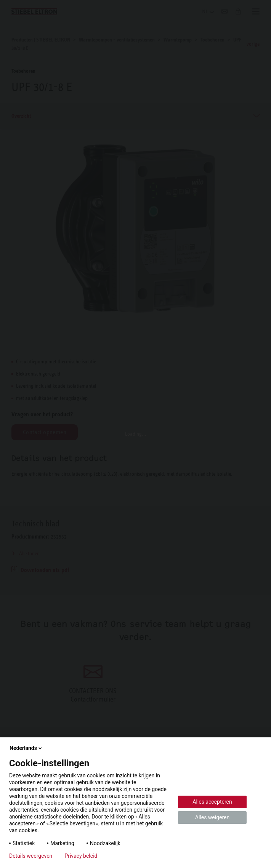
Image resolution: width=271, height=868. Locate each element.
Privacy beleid (81, 856)
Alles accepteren (212, 802)
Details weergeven (31, 856)
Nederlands (26, 748)
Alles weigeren (212, 817)
